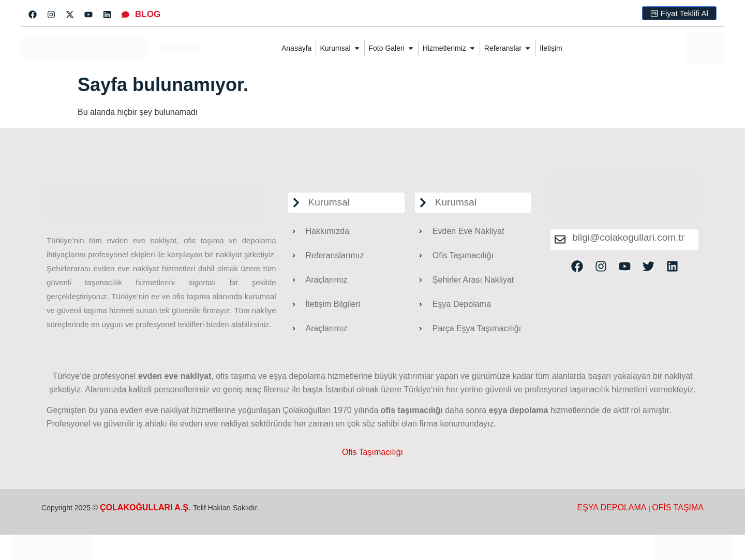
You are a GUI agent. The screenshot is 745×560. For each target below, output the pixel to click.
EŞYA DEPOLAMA (612, 507)
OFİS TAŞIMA (678, 507)
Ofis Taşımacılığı (373, 452)
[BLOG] (125, 15)
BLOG (148, 14)
